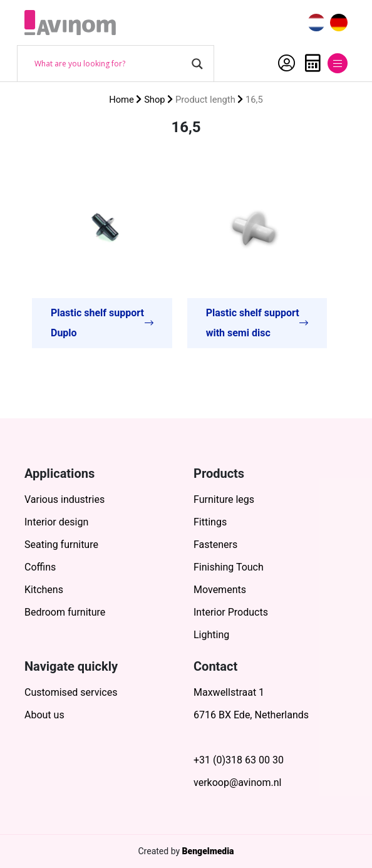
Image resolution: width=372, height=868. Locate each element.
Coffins (40, 567)
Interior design (56, 522)
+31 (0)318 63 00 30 (239, 760)
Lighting (211, 635)
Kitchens (44, 590)
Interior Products (231, 612)
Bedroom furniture (65, 612)
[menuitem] (316, 23)
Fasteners (215, 545)
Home (121, 100)
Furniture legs (224, 499)
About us (44, 715)
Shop (155, 100)
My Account (287, 63)
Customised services (71, 692)
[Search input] (110, 64)
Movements (220, 590)
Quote (313, 63)
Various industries (65, 499)
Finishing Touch (229, 567)
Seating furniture (61, 545)
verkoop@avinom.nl (237, 783)
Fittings (210, 522)
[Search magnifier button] (197, 64)
